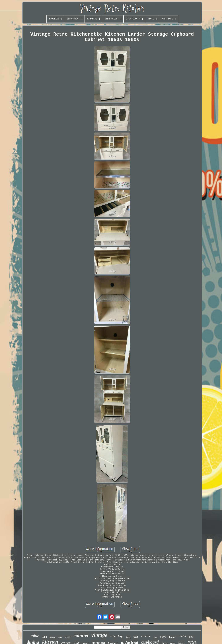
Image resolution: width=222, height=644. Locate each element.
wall (136, 637)
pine (191, 637)
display (117, 637)
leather (172, 637)
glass (155, 637)
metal (182, 636)
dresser (68, 637)
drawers (52, 637)
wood (163, 637)
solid (44, 637)
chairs (146, 636)
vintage (99, 635)
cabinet (81, 635)
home (128, 637)
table (35, 636)
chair (60, 637)
